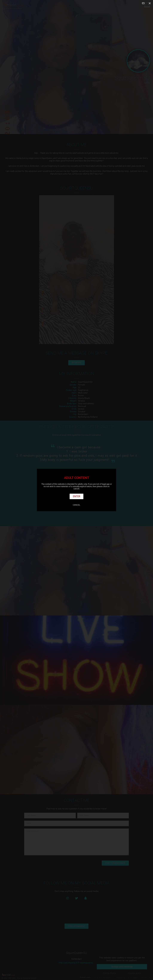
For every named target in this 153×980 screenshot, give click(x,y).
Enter (77, 496)
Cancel (76, 505)
